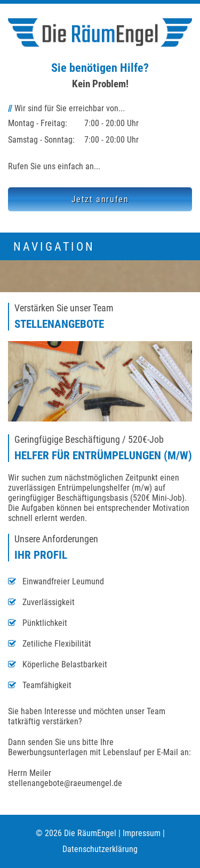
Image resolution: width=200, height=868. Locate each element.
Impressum (142, 833)
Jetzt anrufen (100, 199)
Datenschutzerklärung (100, 849)
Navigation (54, 246)
